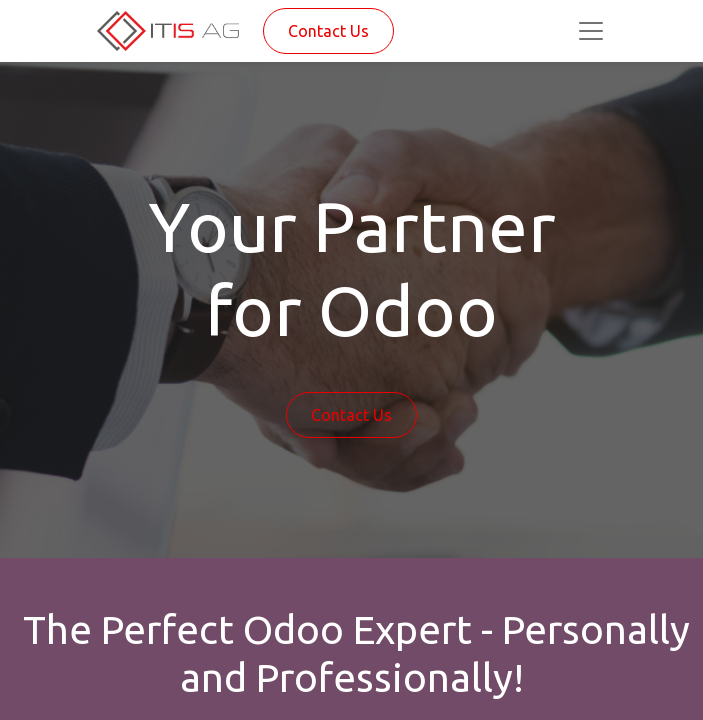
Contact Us (328, 31)
